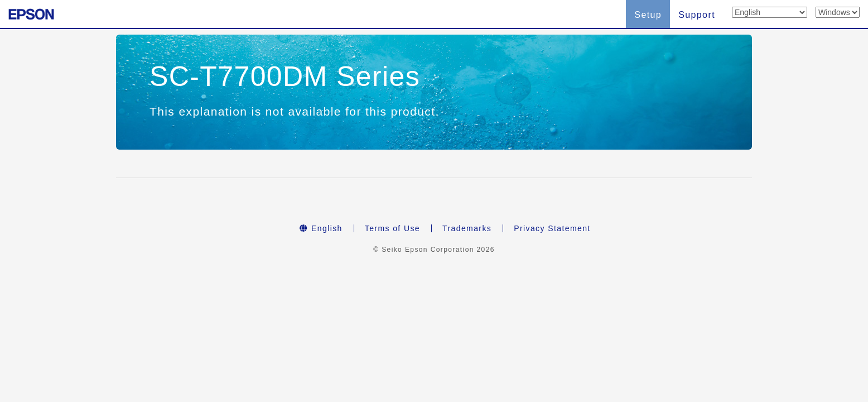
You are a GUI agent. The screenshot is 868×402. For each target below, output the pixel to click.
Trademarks (467, 228)
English (321, 228)
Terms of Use (392, 228)
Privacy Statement (552, 228)
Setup (648, 15)
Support (697, 15)
